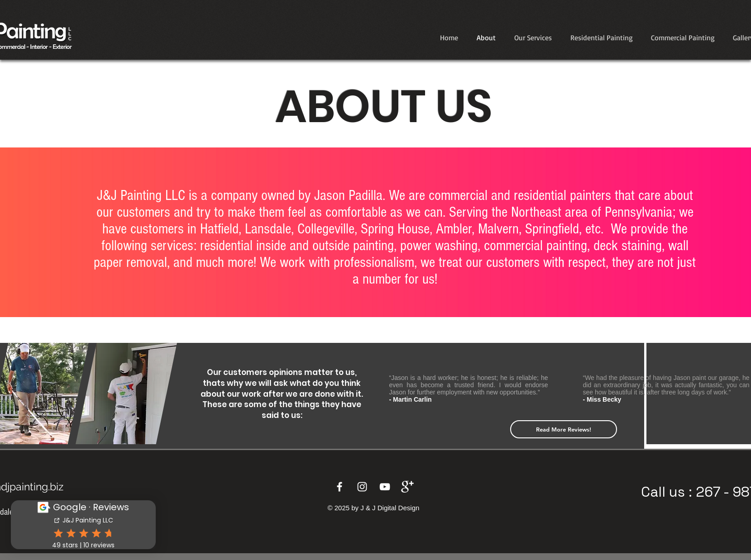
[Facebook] (340, 487)
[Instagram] (362, 487)
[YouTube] (385, 487)
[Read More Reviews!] (564, 429)
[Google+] (407, 487)
